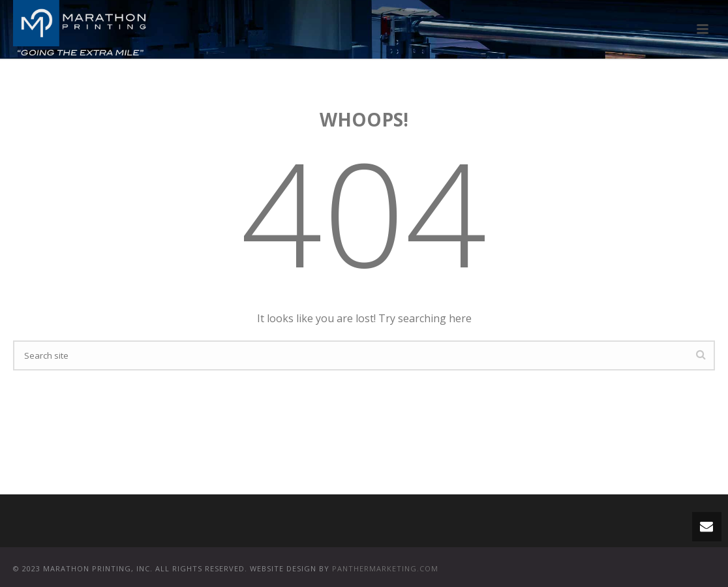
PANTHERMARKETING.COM (385, 568)
